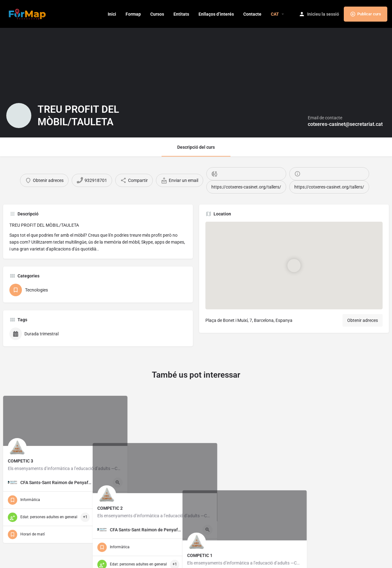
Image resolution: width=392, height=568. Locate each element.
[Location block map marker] (294, 266)
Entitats (181, 14)
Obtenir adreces (363, 320)
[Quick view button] (118, 483)
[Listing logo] (19, 116)
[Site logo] (28, 13)
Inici (112, 14)
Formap (133, 14)
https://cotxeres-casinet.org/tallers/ (246, 187)
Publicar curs (366, 14)
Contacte (252, 14)
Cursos (157, 14)
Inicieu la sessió (323, 14)
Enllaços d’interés (216, 14)
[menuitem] (275, 14)
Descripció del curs (196, 147)
